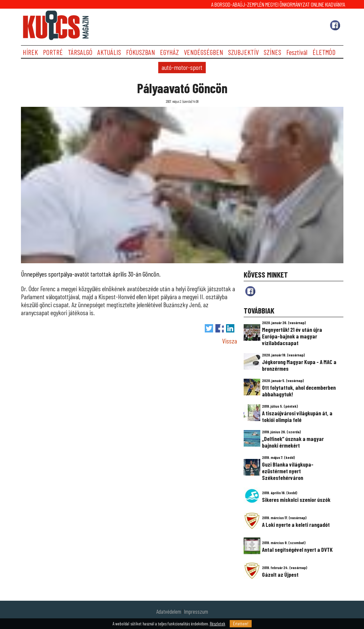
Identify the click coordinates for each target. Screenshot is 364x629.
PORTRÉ (53, 52)
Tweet (209, 328)
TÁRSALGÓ (80, 52)
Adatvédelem (169, 611)
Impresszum (196, 611)
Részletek (218, 624)
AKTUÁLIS (109, 52)
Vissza (230, 341)
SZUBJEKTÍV (243, 52)
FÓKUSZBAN (140, 52)
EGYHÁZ (169, 52)
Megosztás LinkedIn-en (230, 328)
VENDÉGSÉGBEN (203, 52)
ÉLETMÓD (324, 52)
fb (250, 291)
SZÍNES (272, 52)
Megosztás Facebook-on (220, 328)
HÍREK (30, 52)
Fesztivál (297, 52)
